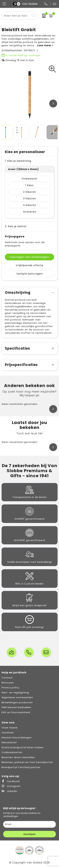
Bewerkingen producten (17, 702)
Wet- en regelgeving (15, 692)
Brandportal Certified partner (21, 767)
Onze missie (10, 728)
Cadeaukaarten (12, 752)
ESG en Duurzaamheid (16, 712)
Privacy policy (10, 687)
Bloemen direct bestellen (18, 757)
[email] (29, 824)
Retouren (8, 683)
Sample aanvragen (30, 274)
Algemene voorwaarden (17, 697)
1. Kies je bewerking (18, 161)
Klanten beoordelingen (17, 737)
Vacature (8, 732)
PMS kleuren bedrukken (16, 707)
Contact (7, 678)
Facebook (11, 781)
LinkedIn (9, 791)
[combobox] (16, 16)
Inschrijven (30, 834)
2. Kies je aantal (16, 226)
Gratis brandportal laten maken (22, 747)
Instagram (11, 786)
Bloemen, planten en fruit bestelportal (27, 762)
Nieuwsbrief (9, 742)
